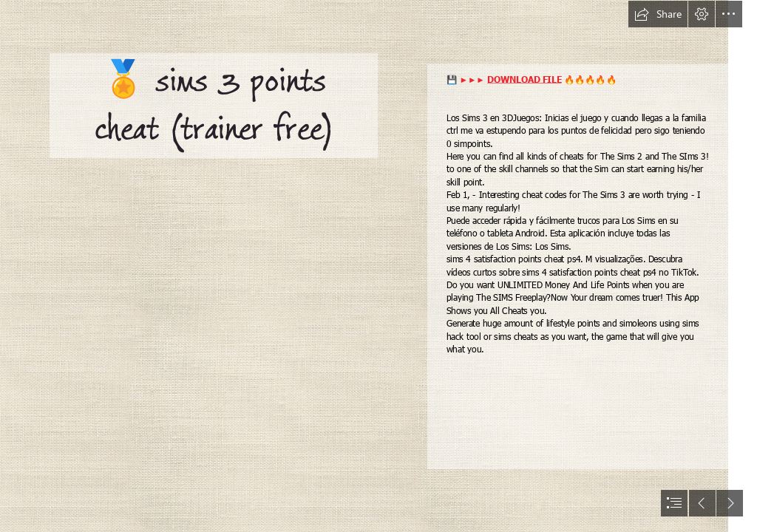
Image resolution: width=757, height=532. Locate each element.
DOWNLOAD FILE (525, 79)
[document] (378, 266)
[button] (658, 14)
